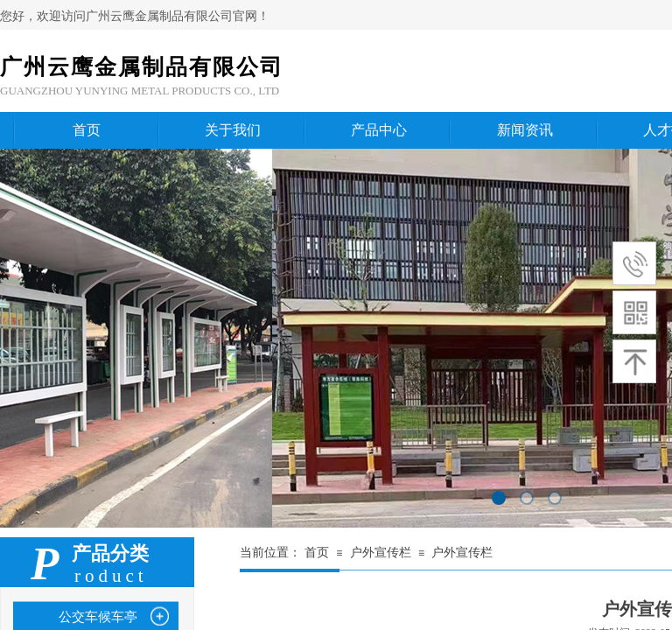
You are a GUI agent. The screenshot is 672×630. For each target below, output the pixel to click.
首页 (317, 553)
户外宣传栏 (381, 553)
